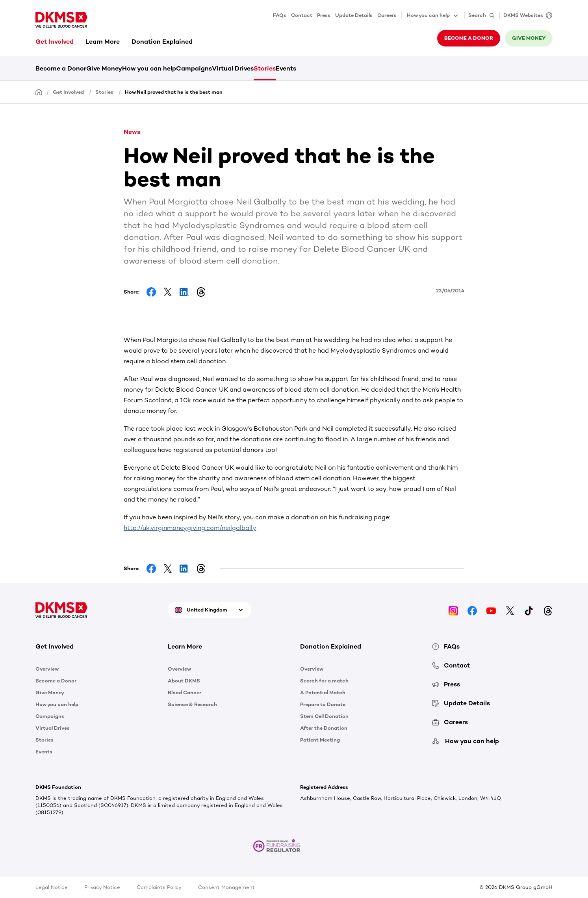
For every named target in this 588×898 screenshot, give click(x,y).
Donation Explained (162, 42)
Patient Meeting (320, 740)
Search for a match (324, 681)
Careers (387, 15)
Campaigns (194, 68)
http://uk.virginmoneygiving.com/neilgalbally (190, 528)
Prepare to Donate (323, 704)
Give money (529, 38)
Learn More (103, 42)
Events (286, 68)
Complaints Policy (159, 887)
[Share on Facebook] (151, 292)
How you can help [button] (433, 16)
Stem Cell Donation (324, 716)
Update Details (354, 15)
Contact (302, 15)
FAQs (280, 15)
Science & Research (192, 704)
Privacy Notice (102, 887)
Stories (265, 68)
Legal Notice (52, 887)
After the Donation (324, 728)
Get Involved (55, 42)
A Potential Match (323, 693)
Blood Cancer (185, 693)
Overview (47, 669)
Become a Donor (61, 68)
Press (324, 15)
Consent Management (226, 887)
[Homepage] (39, 92)
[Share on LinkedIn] (184, 292)
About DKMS (184, 681)
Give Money (104, 68)
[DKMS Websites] (526, 16)
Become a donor (469, 38)
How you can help (149, 68)
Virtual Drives (233, 68)
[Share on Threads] (201, 292)
